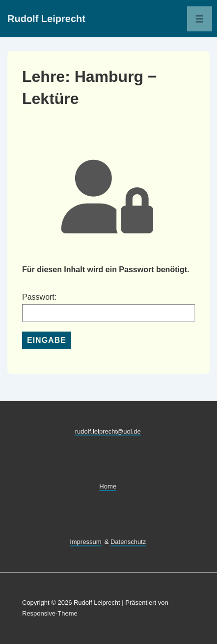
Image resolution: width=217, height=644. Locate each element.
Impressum (85, 542)
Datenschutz (128, 542)
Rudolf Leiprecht (46, 19)
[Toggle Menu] (200, 19)
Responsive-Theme (50, 613)
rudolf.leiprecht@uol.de (108, 431)
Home (108, 486)
